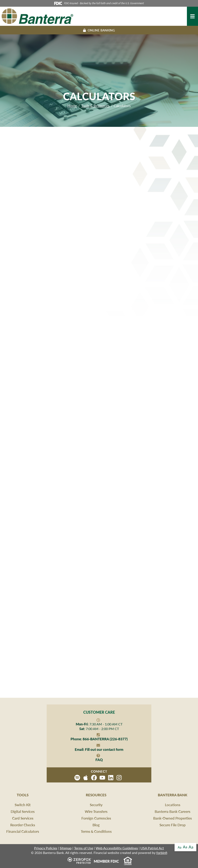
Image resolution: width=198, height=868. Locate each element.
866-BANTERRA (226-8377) (99, 739)
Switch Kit (23, 805)
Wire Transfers (96, 811)
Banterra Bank (173, 795)
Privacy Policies (46, 848)
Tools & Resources (95, 106)
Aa (180, 847)
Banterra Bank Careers (172, 811)
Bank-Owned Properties (172, 818)
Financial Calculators (23, 831)
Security (96, 805)
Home (72, 106)
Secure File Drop (173, 825)
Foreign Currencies (96, 818)
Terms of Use (84, 848)
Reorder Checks (23, 825)
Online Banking (99, 30)
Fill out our (99, 749)
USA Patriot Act (152, 848)
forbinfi (162, 853)
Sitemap (66, 848)
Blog (96, 825)
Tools (23, 795)
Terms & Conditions (96, 831)
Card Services (23, 818)
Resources (96, 795)
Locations (173, 805)
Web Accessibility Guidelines (117, 848)
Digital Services (23, 811)
